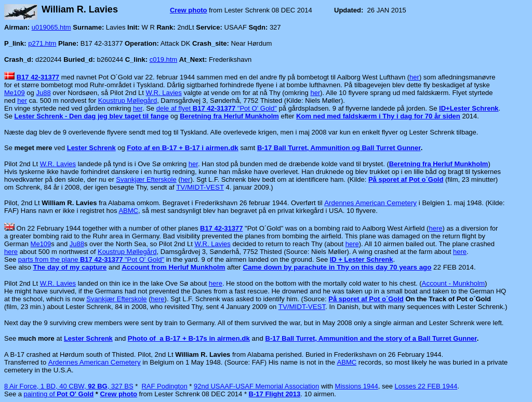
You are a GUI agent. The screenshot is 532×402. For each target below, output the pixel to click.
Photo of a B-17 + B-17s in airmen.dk (189, 338)
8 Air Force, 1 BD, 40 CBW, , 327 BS (69, 386)
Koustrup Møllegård (128, 100)
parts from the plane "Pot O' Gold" (91, 259)
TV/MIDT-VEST (200, 187)
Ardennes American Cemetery (370, 203)
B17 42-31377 (38, 77)
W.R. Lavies (163, 93)
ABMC (128, 211)
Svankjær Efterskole (146, 179)
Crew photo (189, 10)
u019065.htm (51, 27)
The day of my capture (70, 267)
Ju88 (43, 93)
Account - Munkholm (453, 283)
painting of (59, 394)
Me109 (15, 93)
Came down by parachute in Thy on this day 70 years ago (337, 267)
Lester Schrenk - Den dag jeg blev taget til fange (92, 116)
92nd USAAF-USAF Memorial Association (256, 386)
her (414, 77)
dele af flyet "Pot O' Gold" (217, 108)
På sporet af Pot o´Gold (406, 179)
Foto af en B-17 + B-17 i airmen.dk (182, 148)
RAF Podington (164, 386)
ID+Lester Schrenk (469, 108)
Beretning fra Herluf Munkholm (439, 164)
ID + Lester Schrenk (362, 259)
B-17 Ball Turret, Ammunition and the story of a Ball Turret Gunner (371, 338)
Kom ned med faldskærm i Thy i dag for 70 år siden (378, 116)
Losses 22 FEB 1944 (426, 386)
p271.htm (42, 43)
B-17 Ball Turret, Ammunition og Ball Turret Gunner (339, 148)
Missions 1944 (357, 386)
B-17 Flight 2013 (275, 394)
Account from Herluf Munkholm (173, 267)
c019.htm (163, 59)
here (435, 228)
